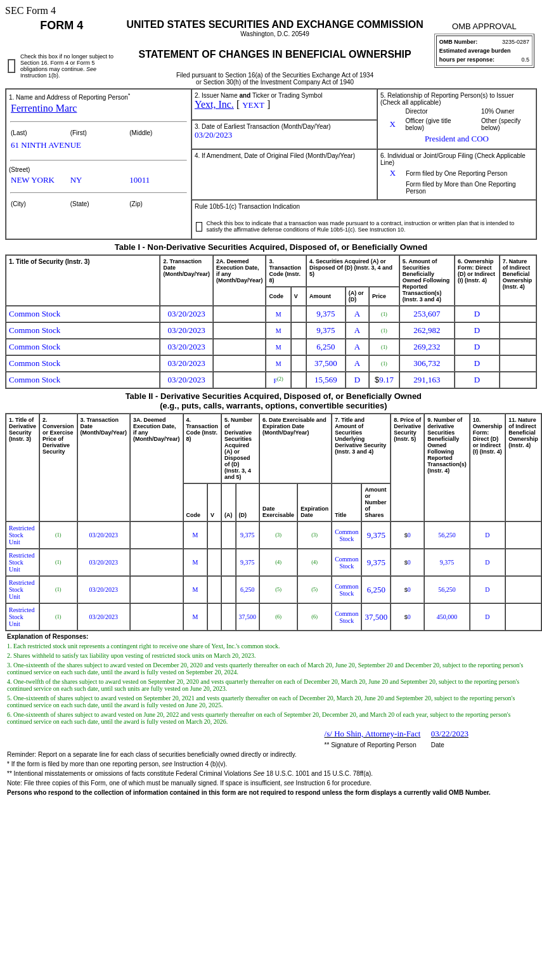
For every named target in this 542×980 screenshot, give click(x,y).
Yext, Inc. (214, 104)
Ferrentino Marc (44, 108)
